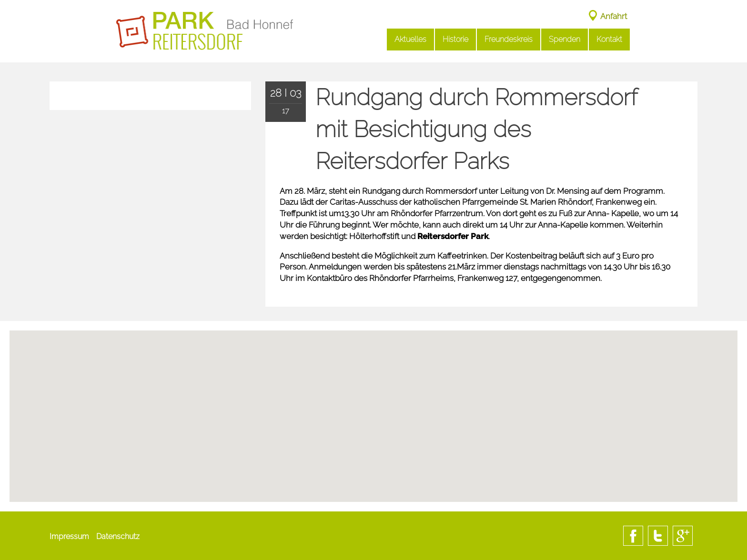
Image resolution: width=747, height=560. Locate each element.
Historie (455, 39)
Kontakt (609, 39)
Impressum (69, 536)
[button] (373, 452)
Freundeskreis (509, 39)
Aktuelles (410, 39)
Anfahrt (614, 16)
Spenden (565, 39)
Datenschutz (118, 536)
